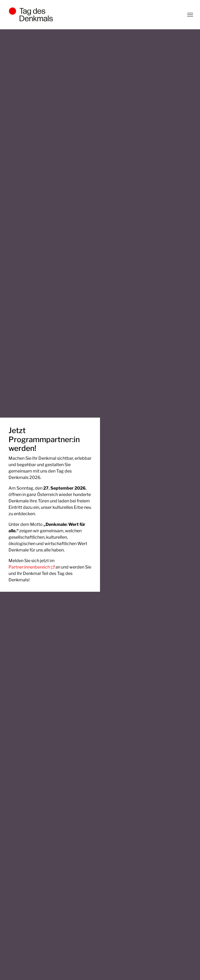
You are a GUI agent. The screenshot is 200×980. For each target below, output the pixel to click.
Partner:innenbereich (29, 567)
